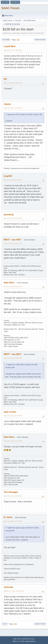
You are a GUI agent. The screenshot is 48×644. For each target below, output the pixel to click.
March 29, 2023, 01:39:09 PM (13, 50)
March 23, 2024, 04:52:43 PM (15, 591)
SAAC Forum (10, 8)
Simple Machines (30, 641)
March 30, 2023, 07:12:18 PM (13, 441)
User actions (40, 40)
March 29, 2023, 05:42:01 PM (13, 287)
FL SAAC (8, 517)
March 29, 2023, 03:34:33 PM (13, 244)
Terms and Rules (23, 639)
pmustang (9, 215)
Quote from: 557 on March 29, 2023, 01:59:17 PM (25, 115)
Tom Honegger (11, 492)
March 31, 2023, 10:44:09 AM (13, 496)
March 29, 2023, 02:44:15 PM (13, 180)
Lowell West (10, 46)
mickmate (8, 587)
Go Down (6, 40)
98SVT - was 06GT (13, 240)
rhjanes (7, 104)
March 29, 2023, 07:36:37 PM (13, 358)
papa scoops (10, 412)
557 (5, 79)
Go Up (5, 624)
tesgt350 (8, 176)
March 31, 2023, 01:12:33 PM (13, 521)
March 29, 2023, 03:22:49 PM (13, 218)
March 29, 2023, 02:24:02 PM (13, 108)
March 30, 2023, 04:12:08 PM (13, 416)
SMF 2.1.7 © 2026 (18, 641)
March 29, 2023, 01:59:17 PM (13, 83)
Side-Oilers (9, 283)
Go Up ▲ (32, 639)
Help (15, 639)
